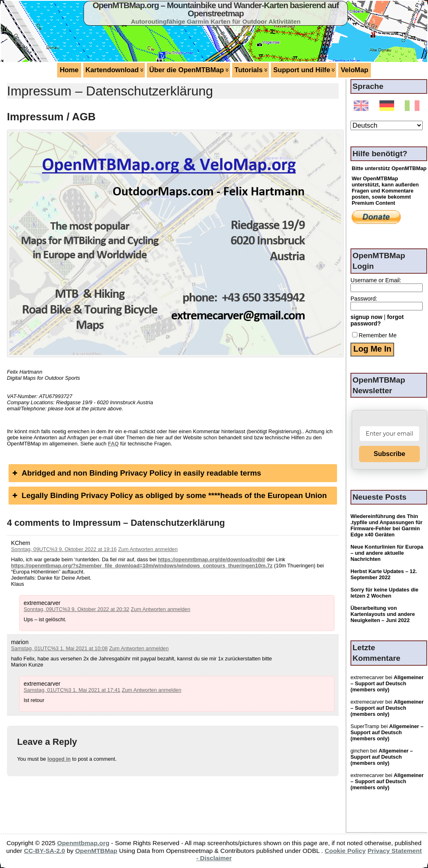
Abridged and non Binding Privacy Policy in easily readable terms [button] (136, 473)
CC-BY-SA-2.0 (45, 851)
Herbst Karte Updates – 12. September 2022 (384, 574)
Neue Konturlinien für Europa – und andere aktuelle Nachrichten (387, 553)
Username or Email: (376, 280)
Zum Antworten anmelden (148, 549)
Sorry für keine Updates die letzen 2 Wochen (384, 593)
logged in (59, 759)
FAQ (113, 444)
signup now (366, 317)
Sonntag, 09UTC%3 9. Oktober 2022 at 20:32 (77, 609)
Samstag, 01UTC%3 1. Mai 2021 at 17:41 (72, 690)
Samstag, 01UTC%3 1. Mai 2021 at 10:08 (59, 648)
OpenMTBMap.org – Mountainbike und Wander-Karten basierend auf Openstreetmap (216, 9)
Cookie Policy (345, 851)
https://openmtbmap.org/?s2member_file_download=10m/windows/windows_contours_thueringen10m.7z (142, 566)
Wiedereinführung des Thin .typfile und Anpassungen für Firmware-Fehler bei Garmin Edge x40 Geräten (387, 525)
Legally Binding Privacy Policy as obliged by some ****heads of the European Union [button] (169, 495)
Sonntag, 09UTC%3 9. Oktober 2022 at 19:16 (64, 549)
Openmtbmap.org (83, 843)
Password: (364, 299)
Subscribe (389, 454)
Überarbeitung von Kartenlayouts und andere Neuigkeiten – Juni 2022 (383, 614)
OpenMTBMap (96, 851)
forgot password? (377, 320)
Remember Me (374, 335)
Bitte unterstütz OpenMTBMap (389, 168)
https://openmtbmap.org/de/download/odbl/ (212, 559)
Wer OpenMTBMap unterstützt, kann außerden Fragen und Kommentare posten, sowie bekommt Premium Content (385, 191)
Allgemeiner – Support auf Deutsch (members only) (387, 683)
